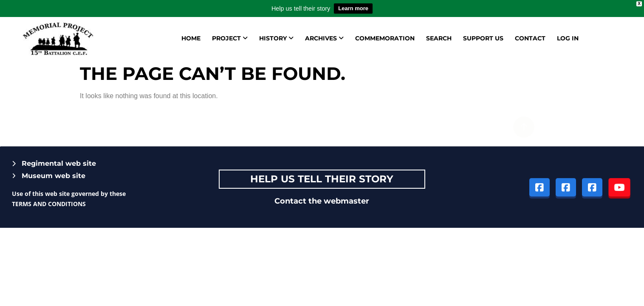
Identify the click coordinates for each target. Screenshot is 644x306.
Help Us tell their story (322, 179)
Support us (483, 38)
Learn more (353, 8)
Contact (530, 38)
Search (439, 38)
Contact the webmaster (322, 201)
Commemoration (385, 38)
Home (191, 38)
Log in (568, 38)
